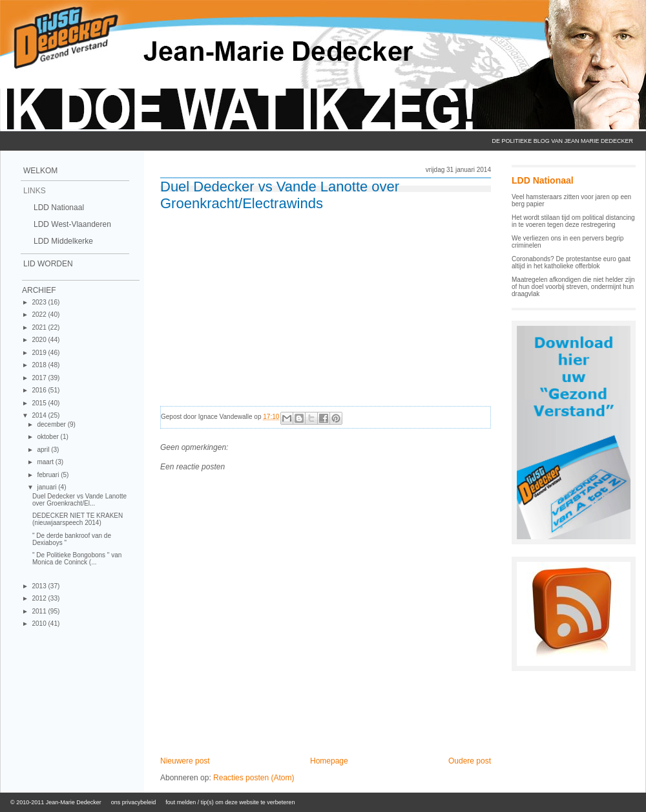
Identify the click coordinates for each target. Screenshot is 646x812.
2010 (40, 624)
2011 (40, 611)
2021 (40, 327)
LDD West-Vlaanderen (72, 224)
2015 (40, 403)
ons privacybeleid (134, 802)
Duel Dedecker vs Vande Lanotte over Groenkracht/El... (79, 500)
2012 (40, 598)
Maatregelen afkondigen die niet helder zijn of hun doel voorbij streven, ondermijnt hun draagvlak (573, 287)
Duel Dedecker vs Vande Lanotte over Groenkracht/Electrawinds (280, 195)
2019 (40, 353)
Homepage (329, 761)
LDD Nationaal (59, 208)
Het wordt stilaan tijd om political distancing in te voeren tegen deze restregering (573, 221)
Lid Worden (48, 264)
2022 (40, 315)
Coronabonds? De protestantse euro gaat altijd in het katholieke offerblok (571, 262)
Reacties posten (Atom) (254, 778)
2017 (40, 378)
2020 (40, 340)
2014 (40, 415)
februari (49, 475)
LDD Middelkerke (63, 241)
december (52, 424)
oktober (48, 437)
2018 (40, 365)
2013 (40, 586)
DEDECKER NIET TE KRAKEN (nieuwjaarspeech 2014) (78, 519)
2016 (40, 390)
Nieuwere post (185, 761)
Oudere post (470, 761)
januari (47, 487)
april (44, 450)
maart (46, 462)
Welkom (40, 171)
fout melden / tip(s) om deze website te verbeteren (230, 802)
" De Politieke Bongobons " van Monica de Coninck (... (77, 559)
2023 (40, 302)
